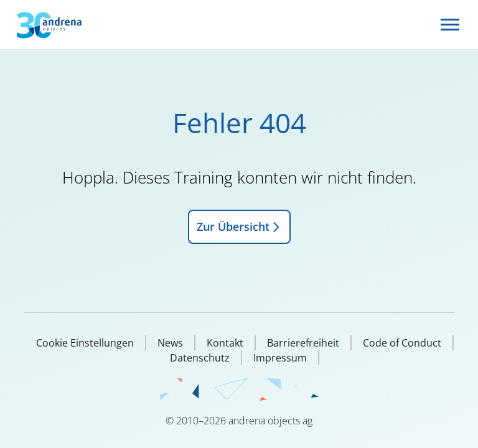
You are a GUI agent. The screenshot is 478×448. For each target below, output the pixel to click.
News (170, 343)
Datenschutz (200, 358)
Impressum (280, 358)
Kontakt (225, 343)
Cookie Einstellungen (85, 343)
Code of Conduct (402, 343)
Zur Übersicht (239, 226)
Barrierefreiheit (303, 343)
